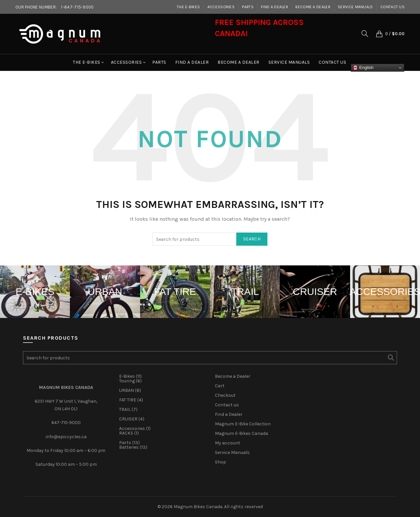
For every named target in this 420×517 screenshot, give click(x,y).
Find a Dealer (274, 7)
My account (228, 443)
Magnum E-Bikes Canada (241, 433)
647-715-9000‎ (66, 423)
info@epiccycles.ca (66, 437)
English (363, 68)
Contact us (392, 7)
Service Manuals (355, 7)
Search (252, 239)
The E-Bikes (188, 7)
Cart (220, 386)
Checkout (225, 395)
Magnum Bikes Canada (198, 507)
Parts (248, 7)
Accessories (221, 7)
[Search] (365, 34)
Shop (220, 462)
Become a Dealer (313, 7)
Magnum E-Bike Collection (243, 424)
